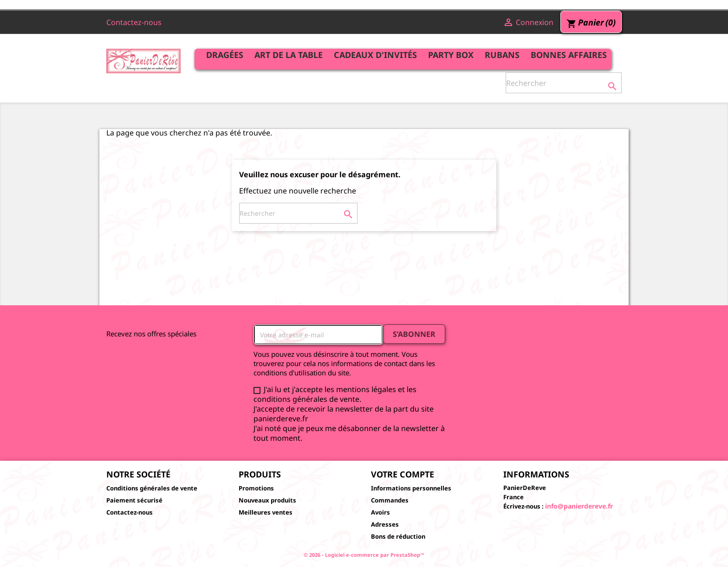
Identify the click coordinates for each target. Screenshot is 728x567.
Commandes (390, 500)
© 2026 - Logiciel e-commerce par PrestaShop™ (364, 555)
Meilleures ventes (266, 512)
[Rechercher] (564, 83)
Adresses (385, 524)
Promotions (256, 488)
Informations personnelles (411, 488)
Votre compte (403, 474)
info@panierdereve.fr (579, 506)
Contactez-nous (134, 22)
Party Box (451, 55)
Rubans (502, 55)
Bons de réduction (398, 536)
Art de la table (289, 55)
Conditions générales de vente (152, 488)
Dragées (225, 55)
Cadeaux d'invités (375, 55)
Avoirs (380, 512)
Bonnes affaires (569, 55)
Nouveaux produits (267, 500)
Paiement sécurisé (134, 500)
